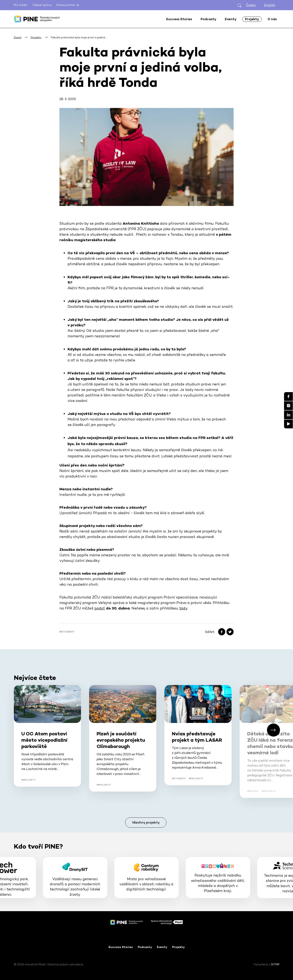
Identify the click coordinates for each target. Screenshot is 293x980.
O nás (272, 19)
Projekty (178, 947)
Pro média (21, 5)
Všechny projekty (146, 822)
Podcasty (145, 947)
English (270, 5)
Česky (251, 5)
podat (100, 608)
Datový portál (68, 5)
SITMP (275, 964)
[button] (273, 730)
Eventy (162, 947)
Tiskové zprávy (42, 5)
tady (183, 608)
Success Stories (121, 947)
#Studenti (67, 632)
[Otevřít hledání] (239, 5)
